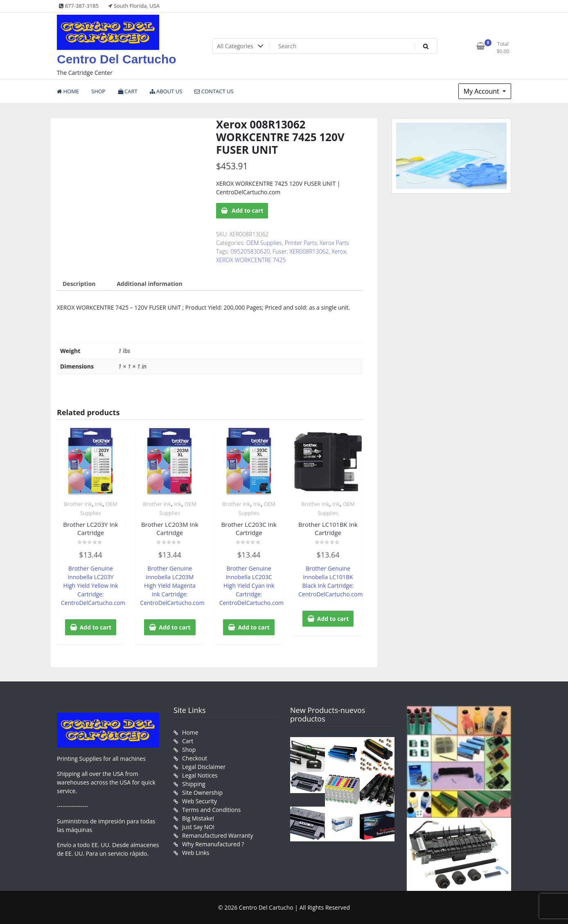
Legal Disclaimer (204, 767)
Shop (189, 750)
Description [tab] (79, 284)
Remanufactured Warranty (218, 835)
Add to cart (248, 210)
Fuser (280, 251)
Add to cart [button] (96, 627)
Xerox (339, 251)
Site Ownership (202, 792)
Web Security (199, 801)
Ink (99, 504)
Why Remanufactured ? (213, 844)
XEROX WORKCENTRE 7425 (251, 260)
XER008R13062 (309, 251)
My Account (482, 91)
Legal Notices (200, 775)
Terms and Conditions (211, 810)
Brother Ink (78, 504)
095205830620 (250, 251)
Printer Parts (301, 243)
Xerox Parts (334, 243)
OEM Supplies (264, 243)
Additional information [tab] (150, 284)
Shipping (194, 784)
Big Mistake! (198, 818)
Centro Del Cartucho (117, 59)
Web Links (196, 853)
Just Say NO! (198, 827)
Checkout (195, 758)
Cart (188, 741)
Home (190, 732)
